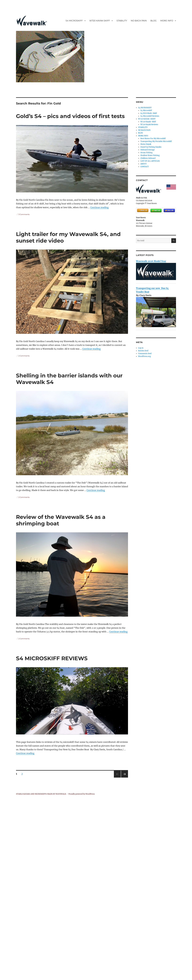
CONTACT (145, 167)
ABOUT (143, 164)
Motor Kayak (146, 144)
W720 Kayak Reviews (149, 124)
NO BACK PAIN (139, 21)
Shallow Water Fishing (150, 155)
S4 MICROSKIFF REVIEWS (52, 658)
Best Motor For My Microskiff (153, 139)
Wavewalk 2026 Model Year (151, 261)
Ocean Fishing (146, 153)
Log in (141, 348)
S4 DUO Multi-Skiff (149, 113)
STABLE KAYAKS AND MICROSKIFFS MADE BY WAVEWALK (41, 794)
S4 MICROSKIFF (74, 21)
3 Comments (24, 214)
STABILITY (122, 21)
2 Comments (24, 356)
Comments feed (145, 354)
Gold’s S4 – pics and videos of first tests (70, 116)
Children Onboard (148, 158)
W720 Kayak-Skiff (148, 122)
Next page (124, 778)
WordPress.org (144, 356)
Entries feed (143, 351)
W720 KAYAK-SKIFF (100, 21)
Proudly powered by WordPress (82, 794)
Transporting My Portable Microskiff (156, 141)
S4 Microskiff (146, 110)
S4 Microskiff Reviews (150, 116)
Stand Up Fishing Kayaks (151, 147)
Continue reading (99, 207)
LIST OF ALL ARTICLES (150, 161)
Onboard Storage (148, 150)
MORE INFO (167, 21)
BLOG (153, 21)
